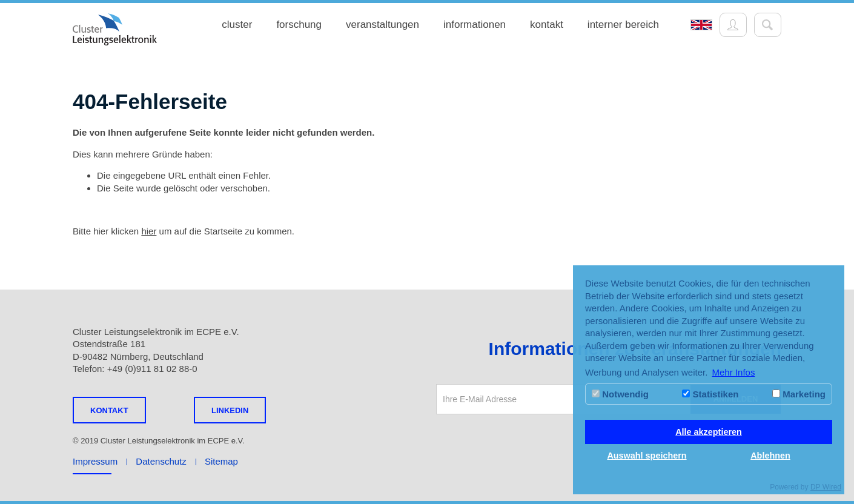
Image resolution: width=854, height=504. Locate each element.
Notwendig (620, 394)
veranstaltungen (382, 25)
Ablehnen (770, 456)
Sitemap (221, 461)
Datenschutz (161, 461)
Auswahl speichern (647, 456)
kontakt (547, 25)
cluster (237, 25)
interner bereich (623, 25)
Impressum (95, 461)
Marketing (799, 394)
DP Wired (826, 487)
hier (149, 231)
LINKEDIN (230, 410)
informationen (475, 25)
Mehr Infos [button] (734, 372)
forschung (299, 25)
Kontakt (109, 410)
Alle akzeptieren (709, 432)
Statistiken (710, 394)
